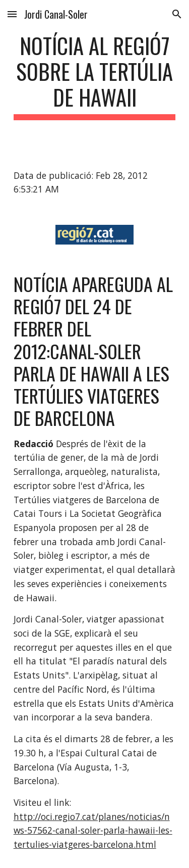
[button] (12, 14)
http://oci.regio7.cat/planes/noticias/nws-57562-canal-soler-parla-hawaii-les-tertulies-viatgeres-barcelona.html (93, 830)
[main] (95, 76)
